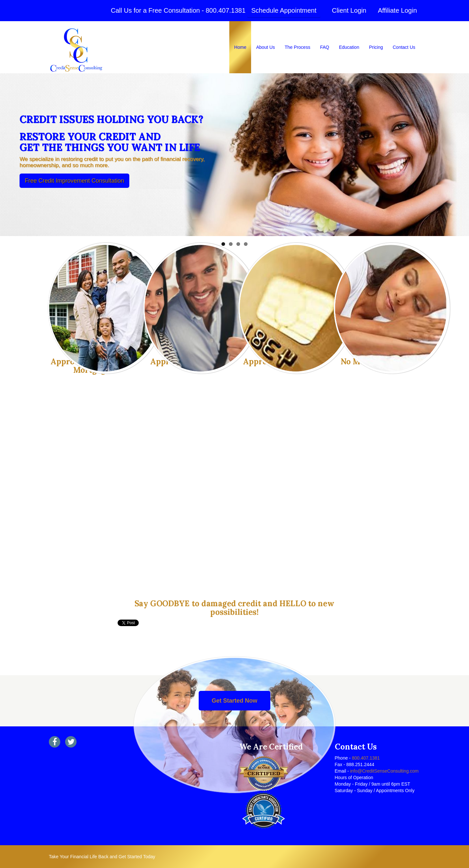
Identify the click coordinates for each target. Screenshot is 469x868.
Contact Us (404, 47)
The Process (298, 47)
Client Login (349, 10)
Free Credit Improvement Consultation (74, 181)
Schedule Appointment (284, 10)
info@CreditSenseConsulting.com (384, 771)
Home (240, 47)
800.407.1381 (225, 10)
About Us (265, 47)
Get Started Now (234, 701)
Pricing (376, 47)
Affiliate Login (397, 10)
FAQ (325, 47)
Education (349, 47)
